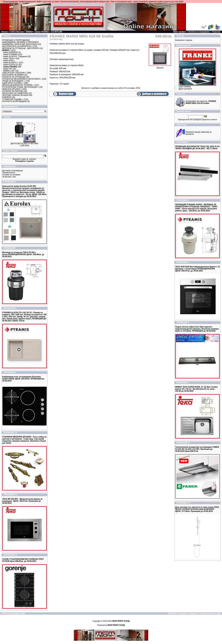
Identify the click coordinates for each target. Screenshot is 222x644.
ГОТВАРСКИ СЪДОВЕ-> (13, 99)
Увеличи (160, 67)
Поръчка (216, 32)
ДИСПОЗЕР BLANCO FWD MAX (24, 144)
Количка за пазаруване (199, 32)
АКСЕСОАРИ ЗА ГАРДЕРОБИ (15, 93)
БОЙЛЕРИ (7, 97)
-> (6, 50)
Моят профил (180, 32)
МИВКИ (29, 32)
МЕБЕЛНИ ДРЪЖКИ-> (12, 89)
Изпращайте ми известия (201, 102)
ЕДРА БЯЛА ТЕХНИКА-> (13, 83)
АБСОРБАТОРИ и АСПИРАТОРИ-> (17, 46)
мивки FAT (8, 69)
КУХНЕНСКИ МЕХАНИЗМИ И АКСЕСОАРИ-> (22, 79)
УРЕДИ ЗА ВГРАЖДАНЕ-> (14, 81)
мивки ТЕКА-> (9, 59)
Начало (5, 32)
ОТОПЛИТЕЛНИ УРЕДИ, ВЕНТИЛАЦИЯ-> (20, 87)
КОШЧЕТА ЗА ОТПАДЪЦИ (14, 77)
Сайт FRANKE (185, 87)
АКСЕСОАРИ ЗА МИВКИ (13, 75)
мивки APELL (9, 61)
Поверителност (9, 173)
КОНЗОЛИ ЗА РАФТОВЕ (13, 91)
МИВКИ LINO (9, 71)
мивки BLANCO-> (11, 63)
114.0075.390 (57, 32)
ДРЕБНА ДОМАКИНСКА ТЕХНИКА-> (18, 85)
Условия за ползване (11, 175)
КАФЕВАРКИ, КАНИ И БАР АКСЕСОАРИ (20, 44)
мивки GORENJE (11, 52)
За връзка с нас (9, 177)
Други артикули (185, 89)
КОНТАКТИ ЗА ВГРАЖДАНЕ (15, 101)
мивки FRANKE (42, 32)
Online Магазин (17, 32)
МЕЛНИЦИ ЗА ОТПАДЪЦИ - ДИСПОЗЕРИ (21, 48)
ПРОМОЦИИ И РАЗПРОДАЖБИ (16, 40)
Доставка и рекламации (12, 171)
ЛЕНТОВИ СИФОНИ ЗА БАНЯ (15, 95)
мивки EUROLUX (11, 65)
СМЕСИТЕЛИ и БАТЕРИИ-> (14, 73)
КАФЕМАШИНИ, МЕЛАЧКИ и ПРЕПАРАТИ (20, 42)
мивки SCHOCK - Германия (15, 56)
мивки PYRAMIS (10, 54)
